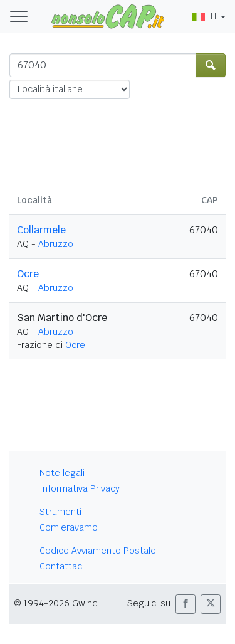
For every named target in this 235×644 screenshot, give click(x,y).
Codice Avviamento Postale (98, 551)
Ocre (28, 274)
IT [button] (205, 16)
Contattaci (62, 566)
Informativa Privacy (80, 488)
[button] (185, 604)
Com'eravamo (69, 527)
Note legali (62, 473)
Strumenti (60, 512)
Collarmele (41, 230)
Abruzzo (56, 244)
